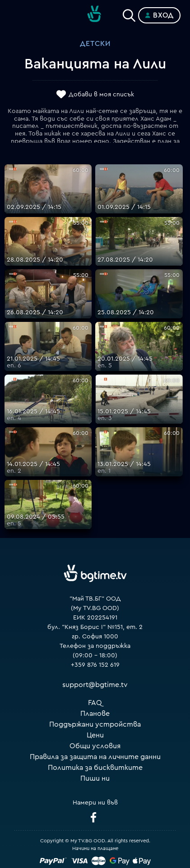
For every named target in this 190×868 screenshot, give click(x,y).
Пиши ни (95, 778)
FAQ (95, 703)
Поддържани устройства (95, 724)
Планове (95, 714)
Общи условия (95, 746)
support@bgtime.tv (95, 685)
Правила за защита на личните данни (95, 757)
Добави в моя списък (101, 95)
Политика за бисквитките (95, 768)
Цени (95, 735)
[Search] (129, 14)
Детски (95, 44)
